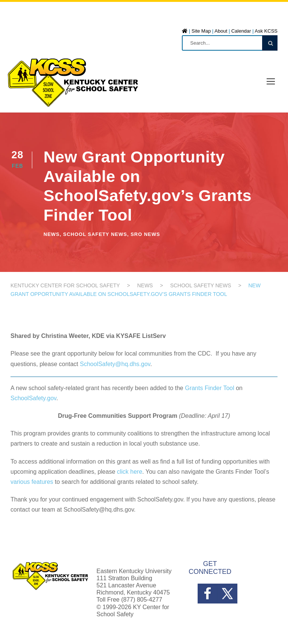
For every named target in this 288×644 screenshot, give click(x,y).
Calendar (241, 31)
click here (130, 472)
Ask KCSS (266, 31)
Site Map (201, 31)
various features (32, 482)
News (52, 234)
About (221, 31)
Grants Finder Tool (209, 388)
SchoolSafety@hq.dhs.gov (115, 364)
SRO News (145, 234)
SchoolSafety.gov (33, 398)
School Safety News (95, 234)
